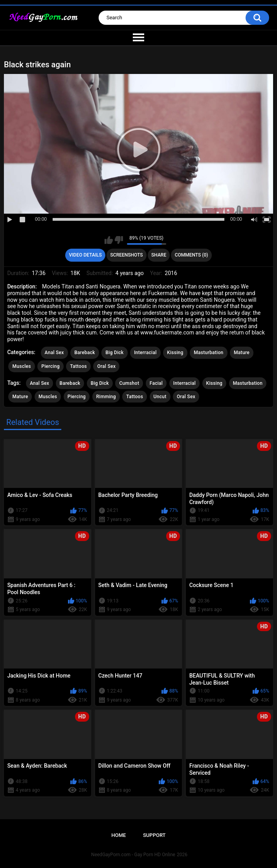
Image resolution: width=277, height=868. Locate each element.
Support (154, 835)
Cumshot (129, 383)
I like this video (109, 240)
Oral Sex (106, 366)
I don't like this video (119, 240)
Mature (242, 353)
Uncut (160, 397)
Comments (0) (192, 255)
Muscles (21, 366)
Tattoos (78, 366)
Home (118, 835)
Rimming (106, 397)
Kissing (175, 353)
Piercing (50, 366)
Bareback (85, 353)
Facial (156, 383)
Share (159, 255)
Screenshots (127, 255)
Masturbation (208, 353)
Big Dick (114, 353)
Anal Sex (54, 353)
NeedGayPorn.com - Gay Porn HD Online (133, 855)
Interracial (145, 353)
